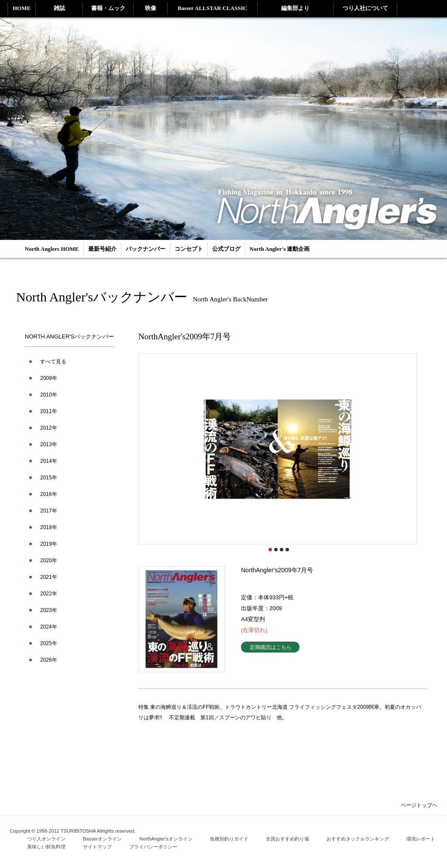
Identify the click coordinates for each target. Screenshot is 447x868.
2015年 (49, 478)
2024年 (49, 627)
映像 (151, 8)
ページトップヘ (419, 805)
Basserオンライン (102, 839)
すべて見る (53, 362)
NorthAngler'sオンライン (166, 839)
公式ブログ (226, 249)
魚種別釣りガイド (229, 839)
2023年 (49, 610)
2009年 (49, 378)
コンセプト (189, 249)
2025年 (49, 643)
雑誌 (59, 8)
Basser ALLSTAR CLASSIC (212, 8)
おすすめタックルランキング (358, 839)
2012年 (49, 428)
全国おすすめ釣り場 (287, 839)
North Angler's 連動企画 (280, 249)
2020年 (49, 560)
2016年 (49, 494)
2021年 (49, 577)
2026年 (49, 660)
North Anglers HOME (52, 249)
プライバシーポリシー (153, 847)
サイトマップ (97, 847)
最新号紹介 (102, 249)
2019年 (49, 544)
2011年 (49, 411)
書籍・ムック (108, 8)
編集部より (295, 8)
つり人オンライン (46, 839)
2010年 (49, 395)
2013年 (49, 444)
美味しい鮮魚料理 (46, 847)
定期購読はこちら (271, 647)
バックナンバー (146, 249)
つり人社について (365, 8)
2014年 (49, 461)
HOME (22, 8)
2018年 (49, 527)
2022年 (49, 594)
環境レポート (421, 839)
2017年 (49, 511)
